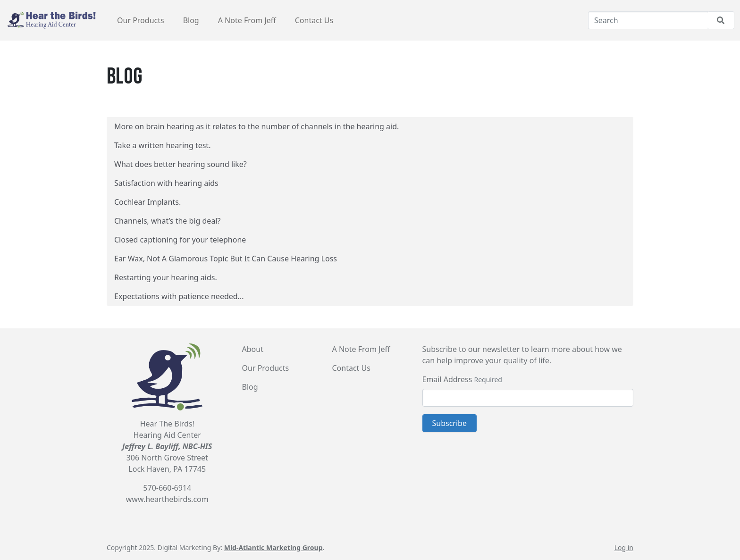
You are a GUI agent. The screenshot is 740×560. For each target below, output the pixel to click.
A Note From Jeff (247, 20)
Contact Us (314, 20)
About (253, 349)
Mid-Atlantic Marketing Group (273, 547)
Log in (624, 547)
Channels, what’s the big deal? (167, 221)
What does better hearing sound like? (181, 164)
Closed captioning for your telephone (180, 240)
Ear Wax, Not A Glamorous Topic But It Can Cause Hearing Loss (226, 259)
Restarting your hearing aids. (166, 277)
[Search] (648, 20)
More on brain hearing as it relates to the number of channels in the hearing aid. (256, 126)
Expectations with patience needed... (179, 296)
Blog (191, 20)
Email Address (447, 379)
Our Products (141, 20)
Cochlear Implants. (147, 202)
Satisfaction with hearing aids (166, 183)
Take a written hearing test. (162, 145)
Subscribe (450, 423)
